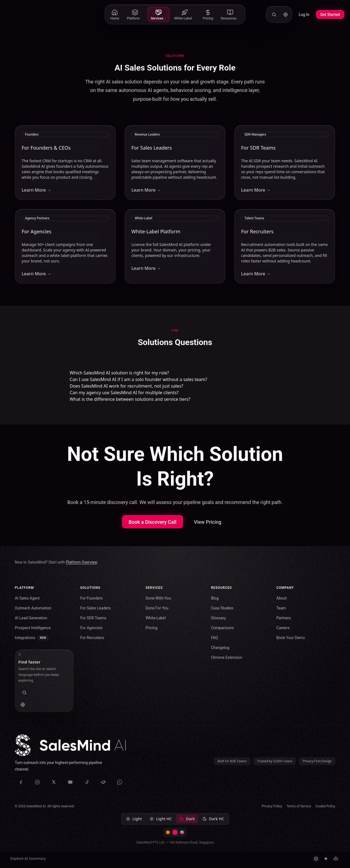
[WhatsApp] (120, 782)
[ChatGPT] (316, 859)
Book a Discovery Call (153, 522)
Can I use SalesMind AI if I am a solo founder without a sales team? (138, 379)
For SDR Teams (93, 618)
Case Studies (222, 608)
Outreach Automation (33, 608)
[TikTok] (87, 782)
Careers (283, 628)
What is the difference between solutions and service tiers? (130, 399)
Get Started (330, 15)
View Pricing (208, 522)
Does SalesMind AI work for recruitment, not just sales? (126, 386)
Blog (215, 598)
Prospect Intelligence (33, 628)
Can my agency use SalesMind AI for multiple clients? (124, 393)
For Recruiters (92, 638)
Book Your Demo (291, 638)
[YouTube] (70, 782)
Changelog (220, 648)
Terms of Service (299, 806)
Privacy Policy (272, 806)
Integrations (32, 638)
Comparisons (222, 628)
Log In (304, 15)
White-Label (156, 618)
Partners (284, 618)
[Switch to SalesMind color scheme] (175, 832)
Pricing (152, 628)
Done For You (157, 608)
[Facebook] (21, 782)
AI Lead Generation (31, 618)
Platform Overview (81, 562)
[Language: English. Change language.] (286, 15)
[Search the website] (274, 15)
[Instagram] (37, 782)
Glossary (218, 618)
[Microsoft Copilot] (336, 859)
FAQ (214, 638)
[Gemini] (326, 859)
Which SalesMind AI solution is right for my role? (119, 373)
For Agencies (91, 628)
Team (281, 608)
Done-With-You (158, 598)
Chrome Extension (227, 657)
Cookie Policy (325, 806)
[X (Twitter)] (54, 782)
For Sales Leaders (95, 608)
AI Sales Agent (27, 598)
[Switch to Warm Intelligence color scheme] (168, 832)
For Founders (91, 598)
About (282, 598)
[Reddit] (103, 782)
